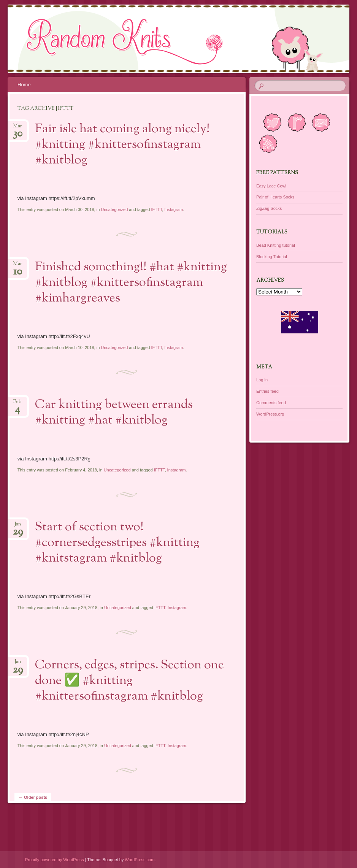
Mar (18, 128)
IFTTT (156, 209)
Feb (17, 404)
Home (24, 85)
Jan (18, 526)
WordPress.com (140, 860)
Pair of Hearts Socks (275, 197)
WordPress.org (270, 414)
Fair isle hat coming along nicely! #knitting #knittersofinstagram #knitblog (122, 145)
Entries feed (267, 391)
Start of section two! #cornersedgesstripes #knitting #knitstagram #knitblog (117, 543)
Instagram (174, 209)
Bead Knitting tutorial (276, 245)
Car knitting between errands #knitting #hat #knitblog (114, 413)
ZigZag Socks (269, 208)
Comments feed (271, 403)
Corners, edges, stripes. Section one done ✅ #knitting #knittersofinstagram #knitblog (129, 681)
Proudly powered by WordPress (54, 860)
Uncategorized (114, 209)
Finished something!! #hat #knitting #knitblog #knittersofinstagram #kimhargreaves (131, 283)
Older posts (33, 797)
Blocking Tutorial (272, 257)
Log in (262, 380)
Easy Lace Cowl (271, 186)
